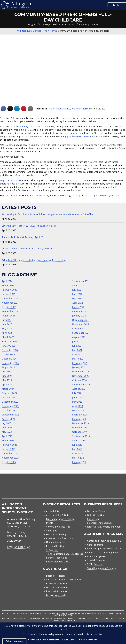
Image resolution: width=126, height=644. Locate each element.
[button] (117, 5)
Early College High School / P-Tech (105, 549)
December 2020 (80, 372)
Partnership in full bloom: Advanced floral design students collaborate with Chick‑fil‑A (47, 214)
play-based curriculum (79, 136)
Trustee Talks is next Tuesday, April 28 (22, 237)
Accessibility (53, 511)
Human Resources (56, 542)
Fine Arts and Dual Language (102, 552)
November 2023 (10, 406)
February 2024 (9, 393)
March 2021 (78, 359)
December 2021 (80, 320)
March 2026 (8, 285)
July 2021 (77, 341)
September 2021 (81, 333)
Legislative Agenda (56, 595)
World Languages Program (101, 568)
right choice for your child (106, 195)
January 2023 (9, 449)
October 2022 (9, 462)
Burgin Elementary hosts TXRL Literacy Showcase (28, 249)
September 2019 (81, 436)
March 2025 (8, 337)
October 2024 (9, 359)
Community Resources (58, 527)
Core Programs (95, 545)
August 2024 (8, 367)
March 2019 (78, 458)
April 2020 (78, 406)
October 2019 (79, 432)
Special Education (97, 560)
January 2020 (79, 419)
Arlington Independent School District (56, 639)
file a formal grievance (51, 634)
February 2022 (80, 311)
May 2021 (77, 350)
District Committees (57, 587)
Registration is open (11, 180)
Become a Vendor (97, 511)
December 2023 (10, 402)
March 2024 (8, 389)
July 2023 (6, 423)
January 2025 (9, 346)
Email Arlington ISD (18, 547)
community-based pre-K (29, 126)
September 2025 (11, 311)
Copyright (51, 531)
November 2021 (81, 324)
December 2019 (80, 423)
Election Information (57, 591)
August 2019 (79, 440)
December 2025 (10, 298)
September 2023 (11, 415)
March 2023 (8, 440)
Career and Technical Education (104, 541)
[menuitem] (103, 489)
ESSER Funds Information (59, 538)
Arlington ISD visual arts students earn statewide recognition (34, 260)
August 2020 (79, 389)
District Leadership (56, 534)
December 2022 (10, 453)
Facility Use (93, 519)
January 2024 (9, 397)
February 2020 (80, 415)
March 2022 (78, 307)
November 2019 (81, 428)
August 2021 (79, 337)
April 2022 (78, 303)
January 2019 (79, 462)
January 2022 (79, 316)
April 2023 (7, 436)
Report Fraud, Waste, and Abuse (104, 527)
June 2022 (77, 294)
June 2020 (77, 397)
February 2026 (9, 290)
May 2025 (7, 329)
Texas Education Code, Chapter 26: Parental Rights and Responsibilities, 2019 (64, 558)
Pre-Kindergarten (81, 109)
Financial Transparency (100, 523)
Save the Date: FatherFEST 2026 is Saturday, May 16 (29, 226)
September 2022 (81, 281)
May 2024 (7, 380)
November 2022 (10, 458)
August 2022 (79, 285)
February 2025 (9, 341)
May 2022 (77, 298)
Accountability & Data (58, 515)
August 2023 (8, 419)
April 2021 (78, 354)
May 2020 (77, 402)
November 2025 (10, 303)
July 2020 (77, 393)
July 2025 (6, 320)
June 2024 (7, 376)
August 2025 (8, 316)
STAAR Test (52, 550)
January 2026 (9, 294)
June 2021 (77, 346)
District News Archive (59, 109)
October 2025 (9, 307)
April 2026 (7, 281)
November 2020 (81, 376)
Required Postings (56, 546)
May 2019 (77, 449)
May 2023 (7, 432)
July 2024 (6, 372)
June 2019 (77, 445)
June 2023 (7, 428)
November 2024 (10, 354)
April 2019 (78, 453)
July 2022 (77, 290)
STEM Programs (96, 564)
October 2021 (79, 329)
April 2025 (7, 333)
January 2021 (79, 367)
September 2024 (11, 363)
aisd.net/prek (41, 195)
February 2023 (9, 445)
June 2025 (7, 324)
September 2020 (81, 384)
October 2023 (9, 410)
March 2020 (78, 410)
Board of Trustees (56, 576)
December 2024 (10, 350)
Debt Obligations (96, 515)
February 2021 (80, 363)
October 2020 (79, 380)
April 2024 (7, 384)
